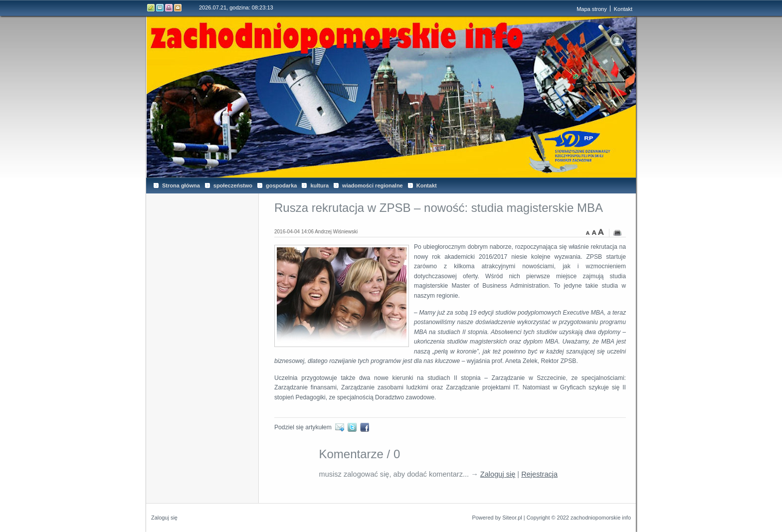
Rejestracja (539, 474)
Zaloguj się (498, 474)
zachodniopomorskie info (601, 518)
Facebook (366, 427)
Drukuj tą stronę (169, 8)
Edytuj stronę (151, 8)
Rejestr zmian (160, 8)
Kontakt (178, 8)
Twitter (354, 427)
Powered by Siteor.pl (497, 518)
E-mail (341, 427)
